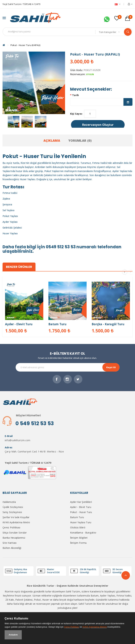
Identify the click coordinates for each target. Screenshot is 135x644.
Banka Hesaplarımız (14, 539)
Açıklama (52, 141)
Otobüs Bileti (78, 528)
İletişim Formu (78, 544)
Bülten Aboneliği (12, 549)
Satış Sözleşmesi (12, 513)
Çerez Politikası (11, 528)
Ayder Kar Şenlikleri (81, 503)
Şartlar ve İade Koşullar (16, 518)
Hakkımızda (9, 503)
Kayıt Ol (111, 368)
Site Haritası (10, 544)
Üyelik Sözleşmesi (13, 508)
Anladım (13, 635)
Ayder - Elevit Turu (19, 325)
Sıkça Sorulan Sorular (15, 533)
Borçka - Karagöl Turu (108, 325)
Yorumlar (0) (80, 141)
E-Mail (8, 437)
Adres (7, 448)
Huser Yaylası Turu (81, 523)
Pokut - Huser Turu (81, 513)
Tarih (75, 96)
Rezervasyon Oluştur (98, 125)
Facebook (57, 380)
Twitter (78, 380)
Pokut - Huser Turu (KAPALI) (26, 46)
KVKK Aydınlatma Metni (16, 523)
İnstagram (68, 380)
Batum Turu (57, 325)
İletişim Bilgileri (79, 539)
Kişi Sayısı (76, 115)
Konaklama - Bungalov (83, 533)
